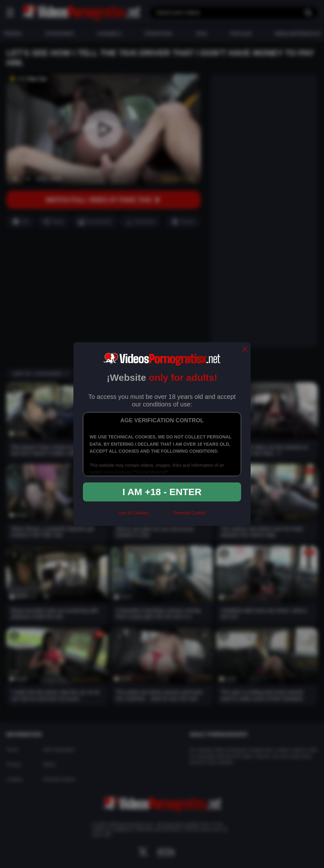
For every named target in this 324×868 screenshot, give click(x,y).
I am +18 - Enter (162, 492)
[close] (245, 350)
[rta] (161, 516)
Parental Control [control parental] (189, 513)
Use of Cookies (133, 513)
